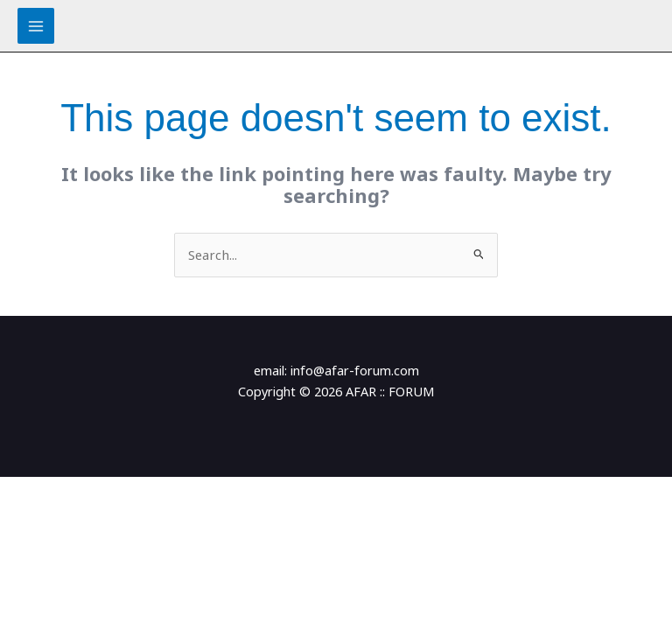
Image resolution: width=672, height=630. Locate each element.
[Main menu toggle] (36, 26)
